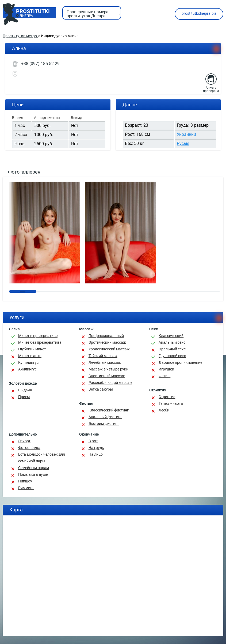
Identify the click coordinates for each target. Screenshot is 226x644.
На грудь (96, 448)
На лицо (96, 454)
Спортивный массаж (107, 376)
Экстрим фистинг (104, 424)
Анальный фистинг (105, 417)
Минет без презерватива (40, 342)
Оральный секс (172, 349)
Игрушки (166, 369)
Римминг (26, 488)
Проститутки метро (20, 36)
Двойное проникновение (180, 362)
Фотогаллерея (24, 172)
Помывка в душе (33, 474)
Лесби (164, 410)
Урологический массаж (109, 349)
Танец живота (171, 403)
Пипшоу (25, 481)
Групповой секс (172, 356)
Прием (24, 397)
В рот (93, 441)
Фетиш (164, 376)
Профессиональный (106, 336)
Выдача (25, 390)
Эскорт (24, 441)
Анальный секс (172, 342)
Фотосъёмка (29, 448)
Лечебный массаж (105, 362)
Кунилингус (28, 362)
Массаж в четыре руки (108, 369)
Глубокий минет (32, 349)
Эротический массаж (107, 342)
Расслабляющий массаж (110, 383)
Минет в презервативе (38, 336)
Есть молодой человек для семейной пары (42, 458)
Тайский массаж (103, 356)
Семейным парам (34, 468)
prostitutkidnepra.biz (199, 13)
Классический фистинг (109, 410)
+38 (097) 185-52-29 (40, 64)
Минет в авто (30, 356)
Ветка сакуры (101, 389)
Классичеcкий (171, 336)
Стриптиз (167, 397)
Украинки (186, 134)
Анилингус (27, 369)
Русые (183, 143)
